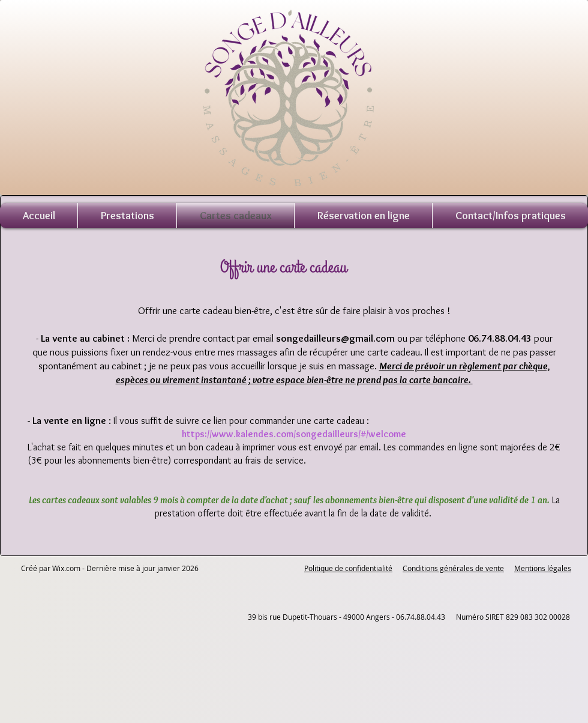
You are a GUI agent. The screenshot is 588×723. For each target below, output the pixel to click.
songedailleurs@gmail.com (335, 338)
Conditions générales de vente (453, 568)
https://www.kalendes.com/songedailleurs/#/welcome (294, 434)
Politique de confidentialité (348, 568)
